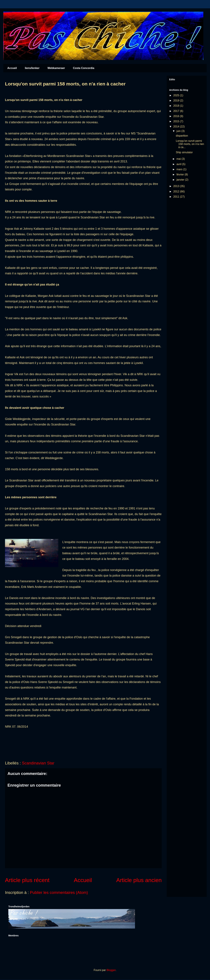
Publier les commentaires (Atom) (59, 892)
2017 (177, 111)
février (181, 174)
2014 (177, 127)
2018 (177, 106)
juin (179, 131)
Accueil (12, 68)
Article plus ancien (139, 880)
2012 (177, 191)
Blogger (111, 970)
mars (180, 169)
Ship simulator (184, 152)
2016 (177, 116)
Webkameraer (56, 68)
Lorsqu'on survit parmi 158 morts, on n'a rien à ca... (190, 144)
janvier (181, 180)
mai (179, 159)
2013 (177, 186)
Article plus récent (27, 880)
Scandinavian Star (38, 763)
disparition (182, 136)
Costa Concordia (84, 68)
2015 (177, 121)
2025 (177, 95)
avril (179, 164)
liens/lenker (32, 68)
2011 (177, 197)
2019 (177, 101)
